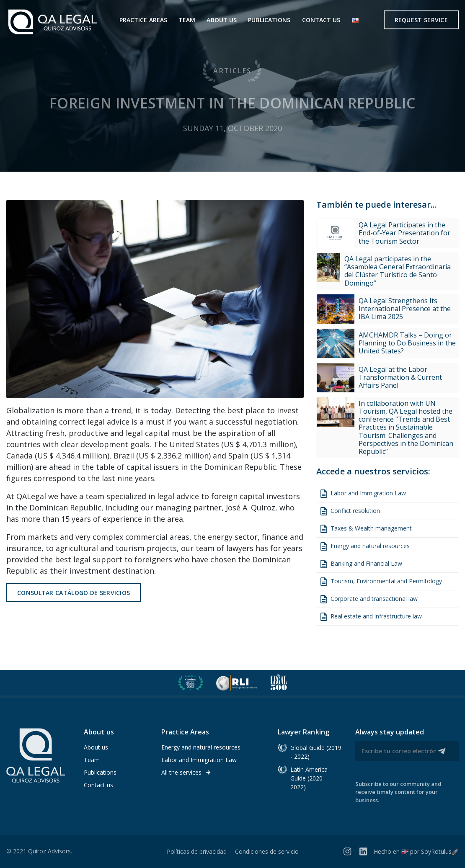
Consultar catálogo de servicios (74, 593)
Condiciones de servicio (267, 851)
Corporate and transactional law (368, 599)
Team (187, 20)
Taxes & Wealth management (365, 529)
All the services (186, 772)
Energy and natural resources (364, 546)
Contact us (321, 20)
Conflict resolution (349, 511)
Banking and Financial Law (360, 564)
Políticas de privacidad (197, 851)
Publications (269, 20)
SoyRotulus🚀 (440, 851)
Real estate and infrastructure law (370, 617)
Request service (421, 20)
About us (222, 20)
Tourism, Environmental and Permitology (380, 582)
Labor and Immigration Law (362, 494)
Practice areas (143, 20)
